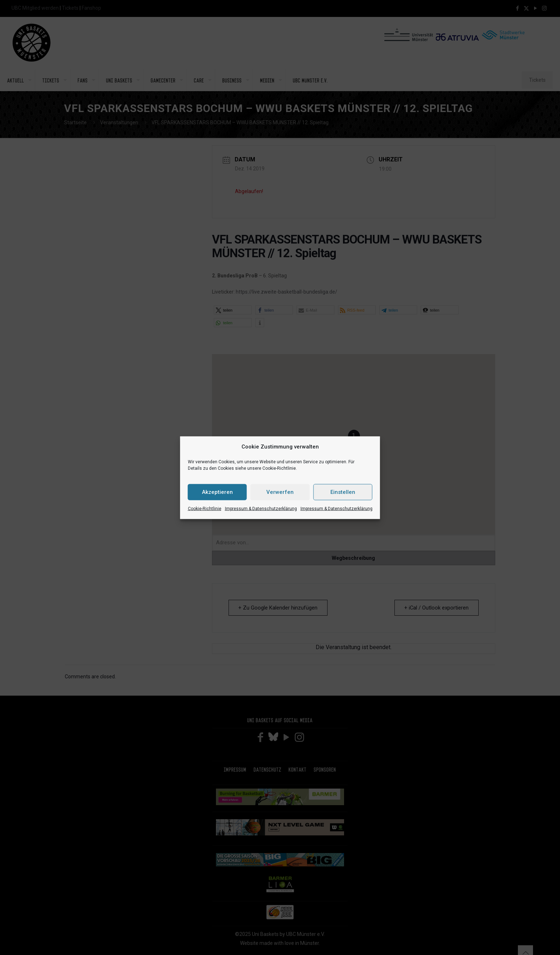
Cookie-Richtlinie (205, 508)
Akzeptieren (217, 492)
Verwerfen (280, 492)
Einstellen (343, 492)
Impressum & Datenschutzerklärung (261, 508)
